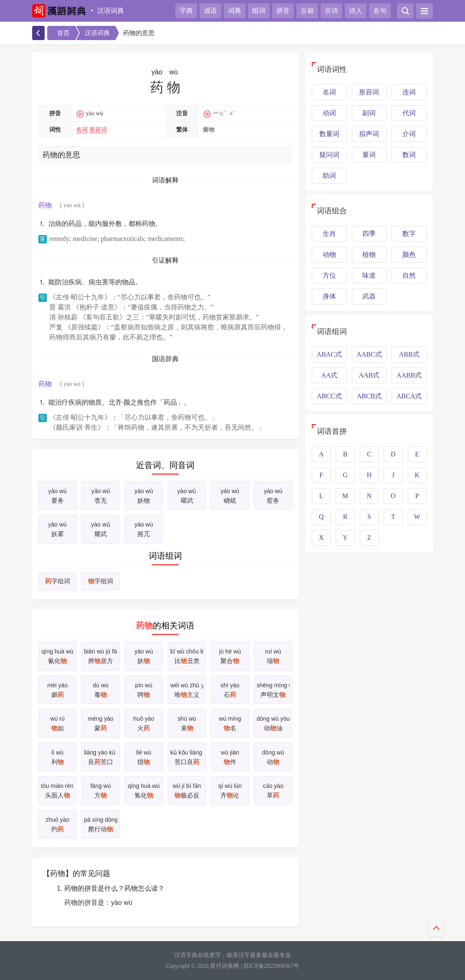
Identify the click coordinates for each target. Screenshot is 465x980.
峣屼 (230, 495)
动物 (329, 254)
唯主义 (187, 689)
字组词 (58, 581)
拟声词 (369, 134)
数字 (409, 234)
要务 (57, 495)
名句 (380, 11)
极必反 (187, 790)
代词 (409, 113)
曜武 (187, 495)
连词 (409, 92)
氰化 (57, 655)
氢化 (144, 790)
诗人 (356, 11)
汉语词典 (111, 11)
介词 (409, 134)
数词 (409, 155)
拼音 (283, 11)
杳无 (100, 495)
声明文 (273, 689)
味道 (369, 275)
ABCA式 (409, 396)
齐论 (230, 790)
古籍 (307, 11)
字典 (186, 11)
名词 (82, 130)
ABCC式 (329, 396)
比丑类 (187, 655)
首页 (63, 33)
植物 (369, 254)
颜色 (409, 254)
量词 (369, 155)
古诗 (331, 11)
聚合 (230, 655)
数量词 (329, 134)
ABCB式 (369, 396)
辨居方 (100, 655)
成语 (210, 11)
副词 (369, 113)
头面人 (57, 790)
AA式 (329, 375)
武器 (369, 296)
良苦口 (100, 756)
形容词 (98, 130)
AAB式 (369, 375)
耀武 (100, 528)
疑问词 (329, 155)
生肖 (329, 234)
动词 (329, 113)
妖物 (144, 495)
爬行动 (100, 824)
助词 (329, 176)
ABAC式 (329, 354)
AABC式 (369, 354)
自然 (409, 275)
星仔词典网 (225, 966)
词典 (235, 11)
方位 (329, 275)
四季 (369, 234)
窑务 (273, 495)
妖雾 (57, 528)
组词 (259, 11)
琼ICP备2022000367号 (271, 966)
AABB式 (409, 375)
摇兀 (144, 528)
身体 (329, 296)
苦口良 (187, 756)
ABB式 (409, 354)
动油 (273, 723)
